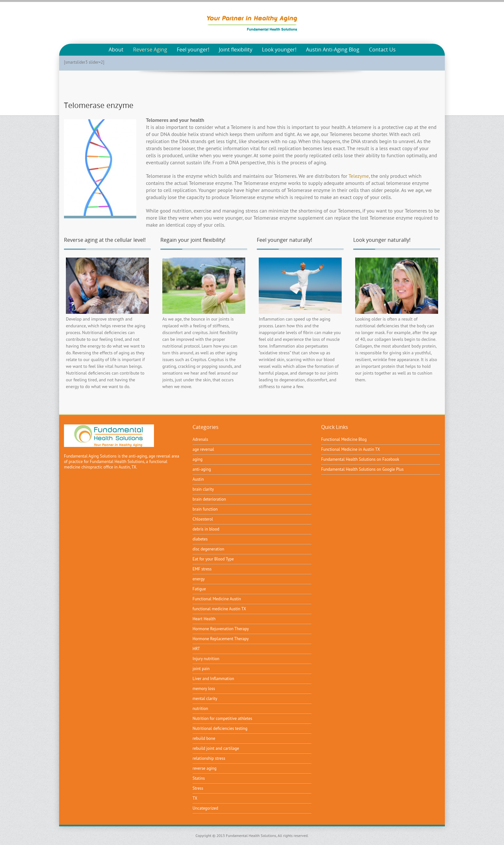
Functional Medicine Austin (217, 599)
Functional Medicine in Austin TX (351, 449)
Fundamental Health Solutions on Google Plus (362, 469)
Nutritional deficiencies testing (220, 728)
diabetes (200, 539)
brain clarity (203, 489)
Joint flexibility (236, 50)
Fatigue (199, 589)
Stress (198, 788)
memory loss (204, 689)
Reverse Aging (150, 50)
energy (199, 579)
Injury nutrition (206, 659)
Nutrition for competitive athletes (222, 718)
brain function (205, 509)
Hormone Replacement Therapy (221, 639)
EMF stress (202, 569)
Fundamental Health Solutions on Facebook (360, 459)
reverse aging (204, 768)
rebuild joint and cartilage (216, 748)
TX (195, 798)
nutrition (200, 709)
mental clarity (205, 699)
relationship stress (209, 758)
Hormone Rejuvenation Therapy (221, 629)
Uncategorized (205, 808)
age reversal (203, 449)
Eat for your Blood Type (213, 559)
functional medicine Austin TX (219, 609)
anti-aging (202, 469)
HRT (196, 649)
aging (198, 459)
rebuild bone (204, 738)
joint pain (201, 669)
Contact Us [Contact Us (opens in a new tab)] (382, 50)
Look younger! (279, 50)
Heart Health (204, 619)
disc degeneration (208, 549)
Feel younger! (193, 50)
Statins (199, 778)
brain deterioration (209, 499)
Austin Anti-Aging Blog (333, 50)
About (116, 50)
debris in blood (206, 529)
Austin (198, 479)
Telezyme (359, 176)
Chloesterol (203, 519)
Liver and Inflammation (213, 679)
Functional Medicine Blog (344, 439)
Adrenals (200, 439)
